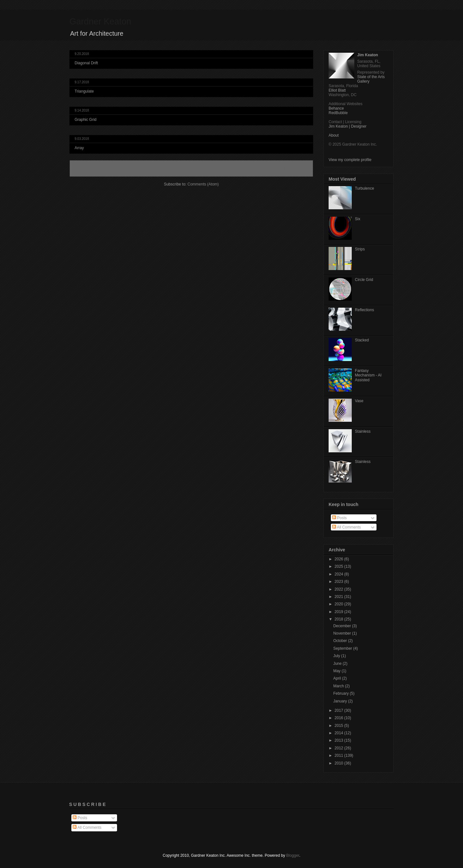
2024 (340, 574)
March (339, 686)
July (337, 656)
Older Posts (296, 168)
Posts (339, 518)
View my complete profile (350, 160)
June (338, 664)
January (340, 701)
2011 (340, 755)
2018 (340, 619)
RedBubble (338, 113)
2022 (340, 589)
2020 (340, 604)
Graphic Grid (86, 120)
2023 (340, 582)
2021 (340, 597)
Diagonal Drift (86, 63)
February (341, 693)
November (343, 633)
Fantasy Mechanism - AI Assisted (368, 375)
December (343, 626)
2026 (340, 559)
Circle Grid (364, 280)
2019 (340, 612)
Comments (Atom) (203, 184)
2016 (340, 718)
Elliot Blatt (337, 90)
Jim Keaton (368, 55)
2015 (340, 726)
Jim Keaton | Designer (348, 126)
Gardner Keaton (100, 22)
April (337, 678)
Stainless (363, 431)
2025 (340, 566)
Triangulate (84, 91)
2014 (340, 733)
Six (358, 219)
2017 (340, 710)
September (343, 648)
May (337, 671)
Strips (360, 249)
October (340, 641)
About (334, 135)
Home (192, 168)
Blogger (293, 855)
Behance (336, 108)
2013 (340, 740)
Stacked (362, 340)
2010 (340, 763)
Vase (359, 401)
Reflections (364, 310)
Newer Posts (88, 168)
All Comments (346, 527)
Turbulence (365, 188)
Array (79, 148)
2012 (340, 748)
